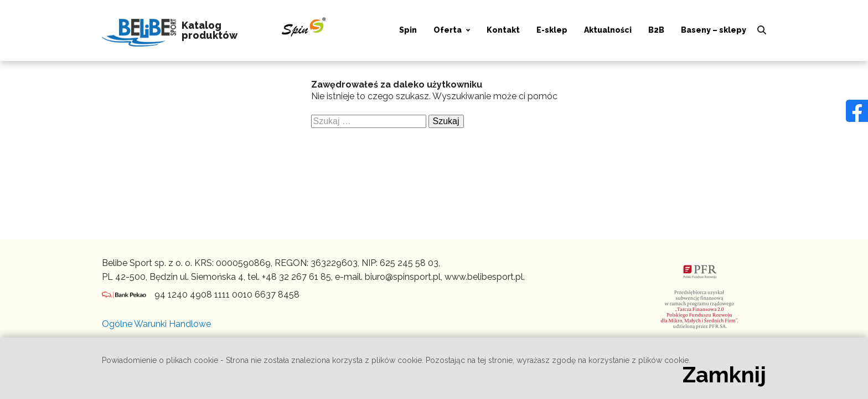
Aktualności (608, 30)
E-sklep (552, 30)
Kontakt (503, 30)
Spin (408, 30)
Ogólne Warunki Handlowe (156, 324)
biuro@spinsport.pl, (404, 277)
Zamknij (724, 375)
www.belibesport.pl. (485, 277)
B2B (656, 30)
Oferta (448, 30)
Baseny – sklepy (714, 30)
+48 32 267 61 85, (297, 277)
